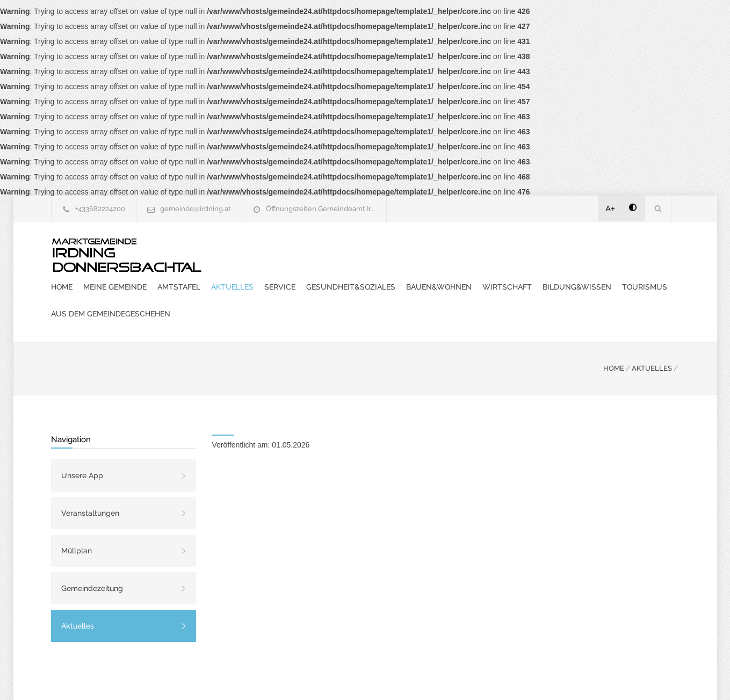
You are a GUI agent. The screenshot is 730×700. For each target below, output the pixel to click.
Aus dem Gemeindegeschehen (581, 276)
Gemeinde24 (275, 677)
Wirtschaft (351, 276)
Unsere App (82, 438)
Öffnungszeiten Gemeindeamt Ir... (321, 209)
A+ (611, 208)
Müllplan (77, 513)
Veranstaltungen (90, 475)
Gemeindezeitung (92, 551)
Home (261, 249)
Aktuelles (431, 249)
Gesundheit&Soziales (550, 249)
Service (479, 249)
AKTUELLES (652, 331)
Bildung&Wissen (421, 276)
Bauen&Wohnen (283, 276)
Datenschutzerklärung (505, 677)
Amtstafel (378, 249)
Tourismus (488, 276)
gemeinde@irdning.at (196, 209)
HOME (614, 331)
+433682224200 (100, 209)
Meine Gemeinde (314, 249)
